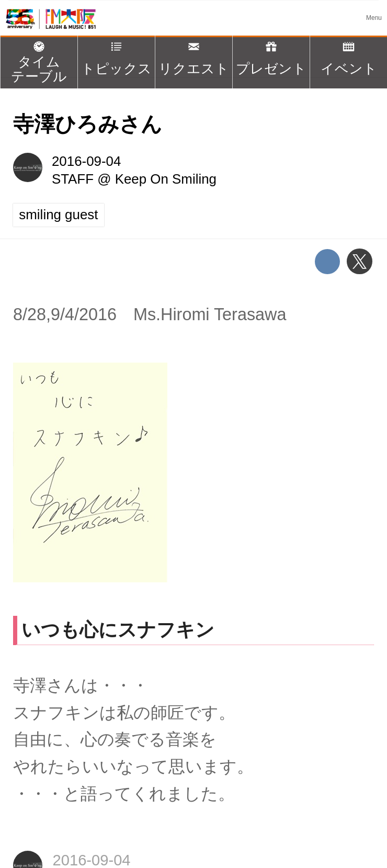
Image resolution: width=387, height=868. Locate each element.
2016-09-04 (86, 161)
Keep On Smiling (166, 179)
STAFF (73, 179)
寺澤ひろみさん (88, 124)
